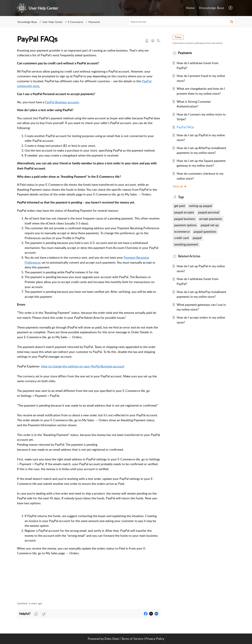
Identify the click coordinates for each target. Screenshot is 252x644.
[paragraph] (89, 323)
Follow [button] (178, 37)
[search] (182, 22)
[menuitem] (231, 8)
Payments (94, 22)
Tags (181, 197)
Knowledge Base (27, 22)
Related (189, 256)
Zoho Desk (112, 639)
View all (180, 186)
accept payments (211, 219)
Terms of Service (132, 639)
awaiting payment (186, 244)
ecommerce (182, 232)
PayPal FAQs (185, 127)
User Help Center (52, 22)
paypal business (185, 219)
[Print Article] (153, 41)
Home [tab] (190, 8)
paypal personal (209, 212)
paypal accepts (184, 212)
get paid (180, 206)
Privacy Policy (155, 639)
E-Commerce (76, 22)
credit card (181, 238)
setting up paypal (200, 206)
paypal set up (210, 225)
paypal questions (205, 232)
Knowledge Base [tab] (212, 8)
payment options (185, 225)
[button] (232, 22)
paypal (197, 238)
